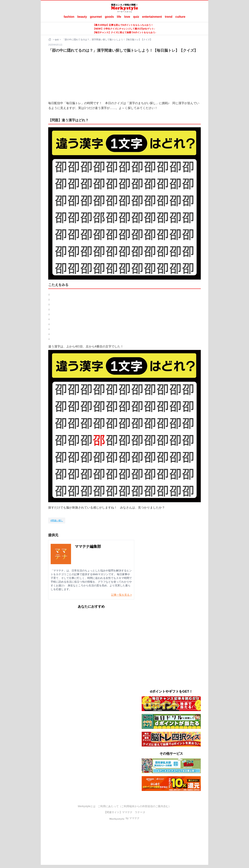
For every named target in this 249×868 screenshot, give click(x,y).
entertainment (152, 17)
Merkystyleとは (87, 806)
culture (180, 17)
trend (169, 17)
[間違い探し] (57, 521)
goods (109, 17)
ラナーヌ (140, 812)
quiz (136, 17)
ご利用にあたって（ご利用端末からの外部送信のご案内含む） (134, 806)
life (119, 17)
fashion (69, 17)
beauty (82, 17)
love (127, 17)
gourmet (96, 17)
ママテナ (127, 812)
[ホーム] (50, 40)
